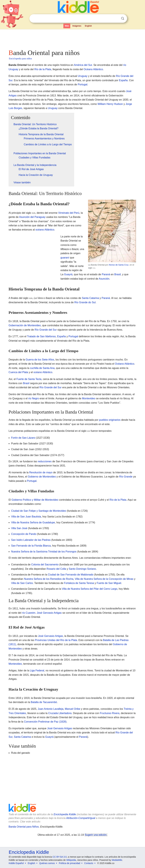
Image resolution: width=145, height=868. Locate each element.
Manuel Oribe (72, 709)
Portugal (83, 84)
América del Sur (83, 65)
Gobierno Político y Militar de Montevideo (35, 500)
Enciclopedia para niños (20, 59)
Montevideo (89, 398)
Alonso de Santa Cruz (119, 265)
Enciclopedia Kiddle (65, 814)
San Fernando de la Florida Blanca (31, 546)
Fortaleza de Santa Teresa (79, 583)
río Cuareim (29, 613)
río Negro (34, 398)
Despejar (116, 19)
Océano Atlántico (93, 69)
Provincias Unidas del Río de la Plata (56, 640)
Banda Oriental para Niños (24, 827)
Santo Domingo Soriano (82, 569)
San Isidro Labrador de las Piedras (31, 540)
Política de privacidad (70, 863)
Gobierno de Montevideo (42, 477)
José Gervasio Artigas (49, 613)
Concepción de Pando (24, 534)
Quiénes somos (47, 863)
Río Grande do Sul (85, 302)
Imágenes (77, 26)
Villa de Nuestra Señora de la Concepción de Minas (104, 579)
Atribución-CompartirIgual (81, 818)
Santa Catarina (90, 298)
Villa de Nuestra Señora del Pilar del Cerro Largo (90, 589)
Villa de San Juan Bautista (26, 517)
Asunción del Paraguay (32, 217)
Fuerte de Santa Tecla (29, 379)
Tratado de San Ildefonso (41, 336)
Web (67, 26)
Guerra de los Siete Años (40, 360)
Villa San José (19, 528)
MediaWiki (117, 860)
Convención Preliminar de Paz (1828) (45, 722)
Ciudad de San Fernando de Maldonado (71, 575)
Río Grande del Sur (46, 330)
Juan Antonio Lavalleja (51, 709)
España (123, 80)
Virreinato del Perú (69, 213)
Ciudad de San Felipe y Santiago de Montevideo (39, 511)
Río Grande (126, 477)
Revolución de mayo (41, 472)
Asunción (104, 279)
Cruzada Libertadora (60, 713)
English (88, 26)
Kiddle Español (16, 863)
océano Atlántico (45, 230)
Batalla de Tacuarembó (44, 702)
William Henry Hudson (110, 104)
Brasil (117, 274)
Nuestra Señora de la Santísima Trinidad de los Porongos (44, 552)
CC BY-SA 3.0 (60, 857)
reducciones (45, 461)
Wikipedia (71, 860)
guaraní (65, 258)
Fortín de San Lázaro (23, 438)
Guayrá (68, 274)
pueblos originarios (110, 420)
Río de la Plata (43, 69)
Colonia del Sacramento (45, 565)
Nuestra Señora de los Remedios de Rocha (49, 579)
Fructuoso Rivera (110, 713)
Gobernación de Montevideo (25, 325)
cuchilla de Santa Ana (42, 368)
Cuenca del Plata (18, 372)
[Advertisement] (73, 38)
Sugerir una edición (96, 835)
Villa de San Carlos (22, 583)
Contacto (89, 863)
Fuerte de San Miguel (109, 583)
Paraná (106, 274)
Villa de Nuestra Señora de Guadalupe (33, 522)
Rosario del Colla (56, 569)
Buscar (123, 18)
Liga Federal (37, 671)
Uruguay (83, 76)
